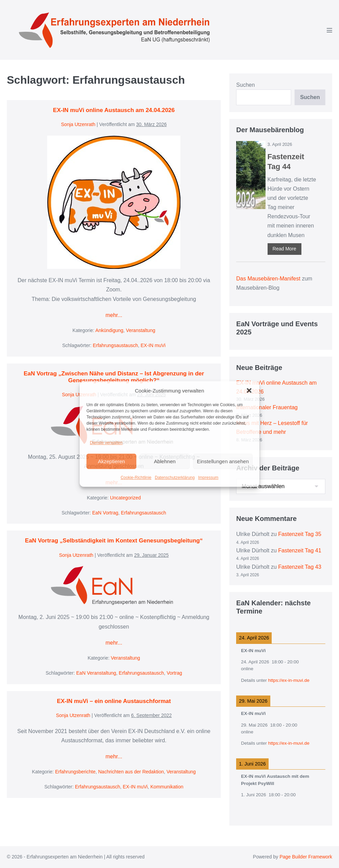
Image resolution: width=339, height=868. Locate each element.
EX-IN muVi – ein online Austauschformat (114, 701)
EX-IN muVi (153, 345)
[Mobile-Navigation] (329, 30)
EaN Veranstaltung (96, 673)
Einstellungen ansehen (223, 461)
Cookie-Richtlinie (136, 478)
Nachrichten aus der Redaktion (131, 772)
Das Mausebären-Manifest (268, 279)
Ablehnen (165, 461)
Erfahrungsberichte (75, 772)
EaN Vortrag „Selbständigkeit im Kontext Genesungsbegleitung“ (114, 541)
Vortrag (174, 673)
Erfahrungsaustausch (115, 345)
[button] (249, 390)
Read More (284, 249)
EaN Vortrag (105, 513)
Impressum (208, 478)
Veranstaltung (141, 330)
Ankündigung (109, 330)
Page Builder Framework (306, 857)
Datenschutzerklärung (175, 478)
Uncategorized (125, 498)
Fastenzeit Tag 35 (300, 534)
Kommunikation (167, 787)
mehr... (114, 315)
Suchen (245, 85)
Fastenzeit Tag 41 (300, 550)
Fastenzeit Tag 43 (300, 567)
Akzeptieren (111, 461)
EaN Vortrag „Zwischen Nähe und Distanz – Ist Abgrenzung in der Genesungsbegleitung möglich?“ (114, 377)
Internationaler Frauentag (267, 407)
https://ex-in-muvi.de (289, 680)
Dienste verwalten (106, 443)
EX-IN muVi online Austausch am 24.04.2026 (114, 110)
